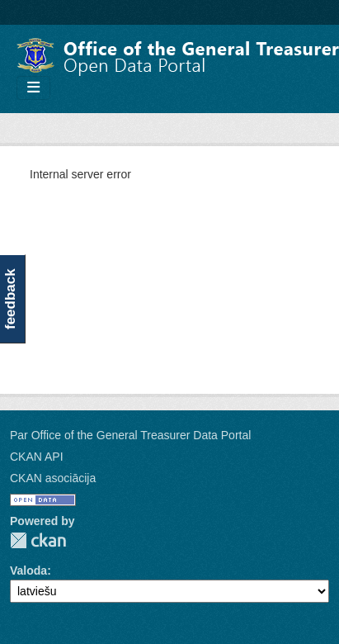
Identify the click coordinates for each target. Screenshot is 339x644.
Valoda (28, 571)
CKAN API (37, 457)
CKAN (38, 540)
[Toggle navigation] (33, 88)
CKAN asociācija (53, 478)
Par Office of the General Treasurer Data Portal (130, 435)
